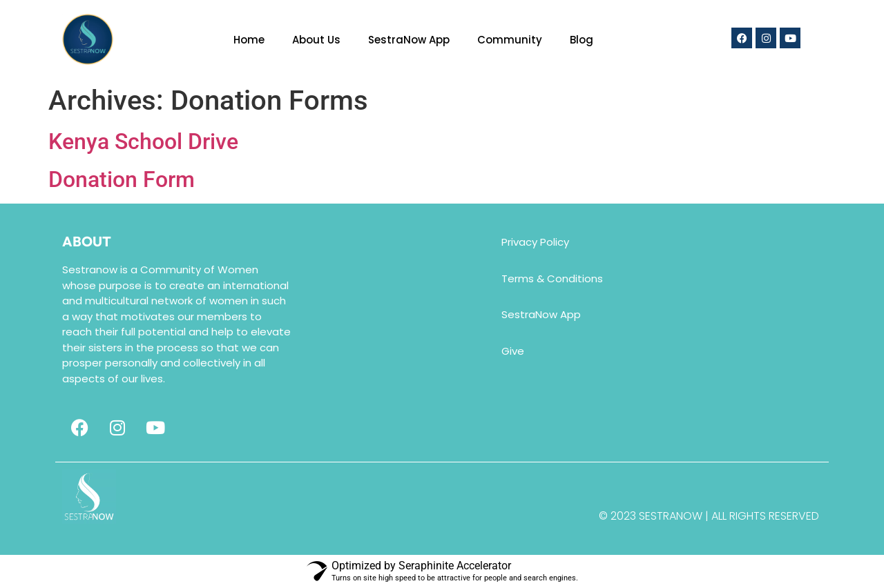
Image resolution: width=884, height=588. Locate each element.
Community (510, 40)
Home (249, 40)
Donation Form (122, 179)
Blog (582, 40)
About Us (316, 40)
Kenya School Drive (143, 141)
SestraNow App (409, 40)
